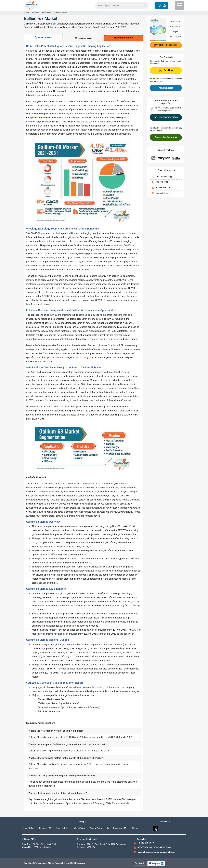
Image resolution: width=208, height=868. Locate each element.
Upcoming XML (120, 828)
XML (109, 828)
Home (27, 13)
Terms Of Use (28, 828)
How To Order (62, 828)
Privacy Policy (96, 828)
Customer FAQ (45, 828)
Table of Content (83, 39)
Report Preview (43, 38)
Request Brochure (123, 38)
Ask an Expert (166, 88)
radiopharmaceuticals (37, 118)
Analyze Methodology (166, 137)
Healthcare (35, 13)
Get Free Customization (166, 117)
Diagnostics (47, 13)
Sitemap (135, 828)
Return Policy (79, 828)
